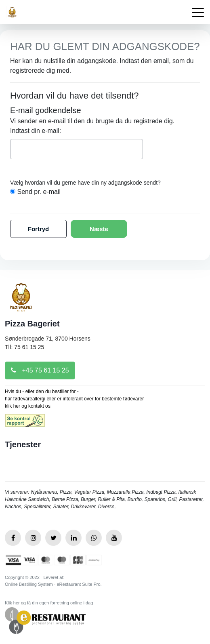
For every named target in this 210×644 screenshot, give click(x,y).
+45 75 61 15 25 (40, 370)
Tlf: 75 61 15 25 (24, 347)
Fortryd (39, 229)
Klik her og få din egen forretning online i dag (49, 603)
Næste (99, 229)
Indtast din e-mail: (36, 131)
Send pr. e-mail (39, 192)
